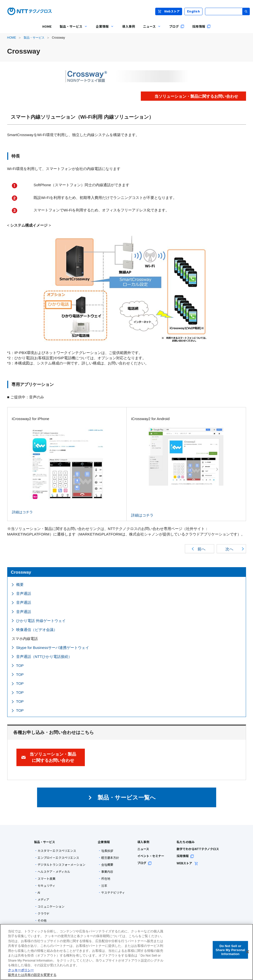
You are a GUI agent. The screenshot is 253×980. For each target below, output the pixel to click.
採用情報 (185, 856)
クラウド (44, 913)
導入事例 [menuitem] (129, 26)
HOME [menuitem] (47, 26)
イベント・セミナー (151, 856)
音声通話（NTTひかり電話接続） (44, 657)
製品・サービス (34, 38)
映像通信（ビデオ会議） (37, 630)
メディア (43, 899)
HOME (12, 38)
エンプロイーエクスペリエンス (58, 858)
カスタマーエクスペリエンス (57, 851)
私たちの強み (186, 842)
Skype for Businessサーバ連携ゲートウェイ (53, 648)
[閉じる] (248, 952)
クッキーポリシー (21, 970)
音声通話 (24, 593)
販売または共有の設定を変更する (32, 975)
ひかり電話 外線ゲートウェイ (41, 621)
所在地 (106, 879)
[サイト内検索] (227, 11)
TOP (20, 666)
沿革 (104, 886)
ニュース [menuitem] (150, 30)
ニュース (143, 849)
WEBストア (187, 863)
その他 (42, 920)
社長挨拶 (107, 851)
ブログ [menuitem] (177, 26)
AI (39, 892)
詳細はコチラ (58, 471)
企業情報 (104, 842)
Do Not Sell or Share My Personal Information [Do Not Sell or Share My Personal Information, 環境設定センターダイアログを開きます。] (230, 950)
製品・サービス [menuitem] (72, 30)
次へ (229, 549)
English (193, 11)
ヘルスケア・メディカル (54, 872)
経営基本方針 (110, 858)
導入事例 (143, 842)
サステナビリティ (113, 892)
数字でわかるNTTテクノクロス (198, 849)
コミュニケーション (51, 906)
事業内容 (107, 872)
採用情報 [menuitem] (202, 26)
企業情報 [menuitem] (103, 30)
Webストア (169, 11)
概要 (20, 584)
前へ (202, 549)
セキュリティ (46, 886)
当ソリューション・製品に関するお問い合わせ (53, 757)
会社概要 (107, 865)
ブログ (145, 863)
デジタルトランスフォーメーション (61, 865)
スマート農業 (47, 879)
